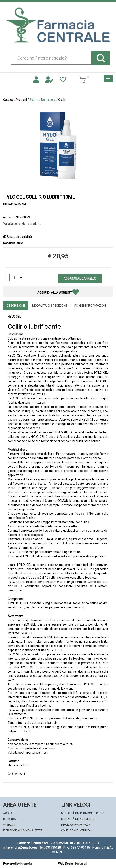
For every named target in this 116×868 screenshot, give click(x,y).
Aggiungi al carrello (80, 279)
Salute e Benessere (43, 100)
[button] (8, 278)
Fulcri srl (81, 864)
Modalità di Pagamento (78, 819)
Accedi (8, 813)
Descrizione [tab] (16, 306)
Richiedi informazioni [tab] (90, 306)
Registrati (10, 819)
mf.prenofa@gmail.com (20, 848)
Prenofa (26, 864)
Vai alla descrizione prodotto (22, 224)
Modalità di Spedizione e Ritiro (83, 813)
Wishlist (9, 825)
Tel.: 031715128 (50, 848)
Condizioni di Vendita (76, 830)
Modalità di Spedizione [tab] (50, 306)
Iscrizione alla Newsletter (23, 830)
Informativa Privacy (76, 825)
